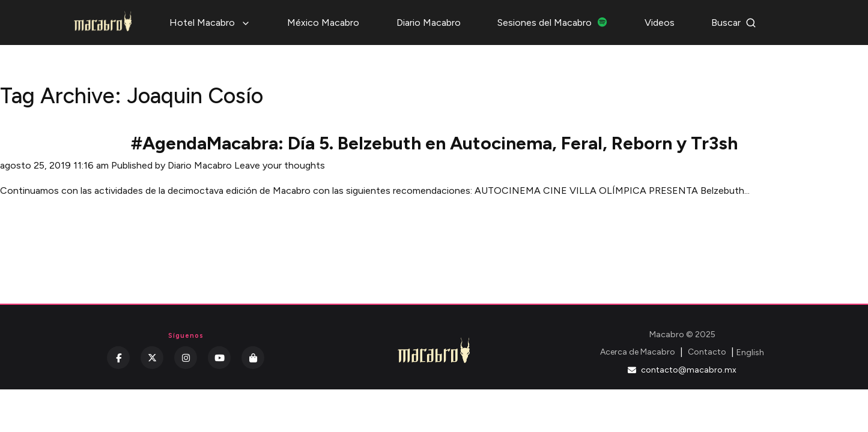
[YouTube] (219, 358)
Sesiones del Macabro (552, 22)
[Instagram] (186, 358)
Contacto (707, 352)
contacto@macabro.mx (682, 370)
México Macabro (323, 22)
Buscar (734, 22)
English (750, 352)
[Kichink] (253, 358)
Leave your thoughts (280, 165)
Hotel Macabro (210, 22)
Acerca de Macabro (638, 352)
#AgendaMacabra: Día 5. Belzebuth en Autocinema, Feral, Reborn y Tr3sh (434, 143)
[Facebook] (118, 358)
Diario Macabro (429, 22)
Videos (660, 22)
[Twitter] (152, 358)
